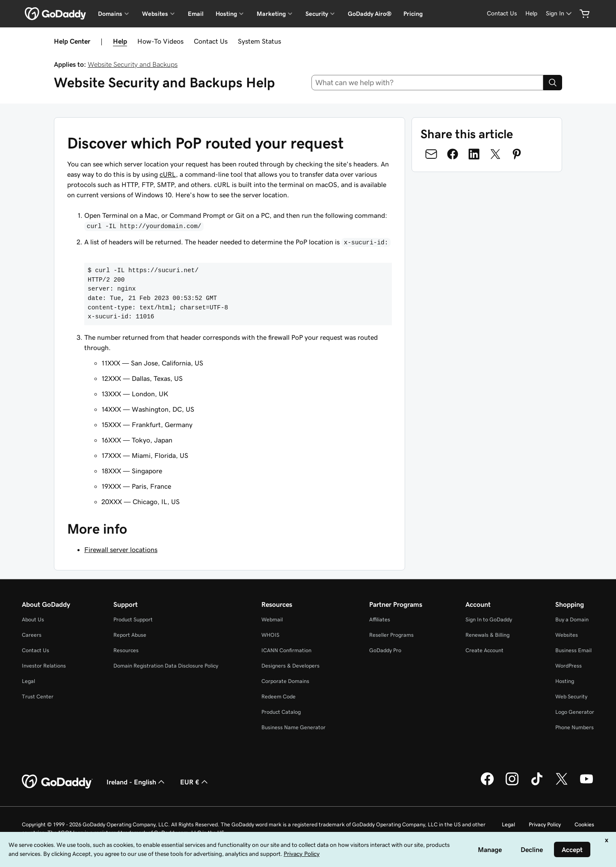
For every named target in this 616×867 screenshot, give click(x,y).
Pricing (413, 14)
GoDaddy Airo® (370, 14)
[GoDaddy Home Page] (57, 782)
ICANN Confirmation (286, 650)
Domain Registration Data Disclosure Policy (166, 666)
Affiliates (380, 619)
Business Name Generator (293, 727)
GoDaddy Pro (385, 650)
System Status (259, 41)
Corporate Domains (285, 681)
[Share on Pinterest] (517, 154)
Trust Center (38, 696)
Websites (567, 635)
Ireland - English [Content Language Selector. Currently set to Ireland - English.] (136, 782)
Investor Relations (44, 666)
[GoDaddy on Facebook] (487, 784)
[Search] (553, 83)
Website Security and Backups (133, 64)
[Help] (531, 13)
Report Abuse (130, 635)
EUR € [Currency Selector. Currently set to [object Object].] (195, 782)
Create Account (484, 650)
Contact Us (211, 41)
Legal (28, 681)
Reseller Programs (391, 635)
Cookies (584, 824)
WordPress (569, 666)
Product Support (133, 619)
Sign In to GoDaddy (489, 619)
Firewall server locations (121, 549)
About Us (33, 619)
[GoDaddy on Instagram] (512, 784)
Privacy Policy (545, 824)
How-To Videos (160, 41)
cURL (168, 174)
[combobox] (428, 83)
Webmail (272, 619)
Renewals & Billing (487, 635)
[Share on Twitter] (495, 154)
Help (120, 41)
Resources (126, 650)
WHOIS (270, 635)
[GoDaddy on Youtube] (586, 784)
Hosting (565, 681)
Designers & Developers (290, 666)
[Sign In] (560, 13)
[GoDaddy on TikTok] (537, 784)
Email (196, 14)
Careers (32, 635)
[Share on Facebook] (453, 154)
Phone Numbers (575, 727)
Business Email (573, 650)
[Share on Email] (431, 154)
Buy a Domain (572, 619)
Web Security (571, 696)
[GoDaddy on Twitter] (562, 784)
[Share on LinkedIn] (474, 154)
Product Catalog (281, 712)
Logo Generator (575, 712)
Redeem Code (278, 696)
